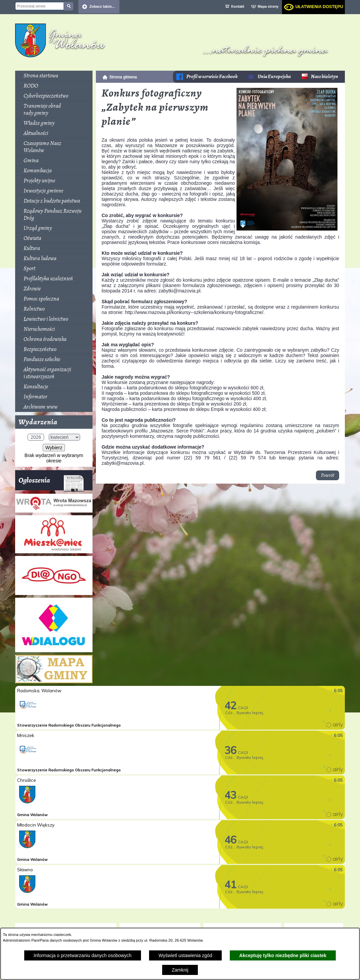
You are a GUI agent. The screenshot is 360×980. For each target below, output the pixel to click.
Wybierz (54, 448)
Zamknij (180, 970)
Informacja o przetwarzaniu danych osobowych (83, 955)
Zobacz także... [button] (102, 6)
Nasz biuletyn (325, 77)
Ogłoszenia (51, 483)
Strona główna (123, 77)
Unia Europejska (274, 77)
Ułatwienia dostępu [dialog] (319, 7)
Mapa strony (268, 6)
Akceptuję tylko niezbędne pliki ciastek (283, 955)
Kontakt (238, 6)
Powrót (328, 475)
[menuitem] (54, 76)
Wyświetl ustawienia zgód (185, 955)
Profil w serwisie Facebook (212, 77)
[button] (287, 229)
